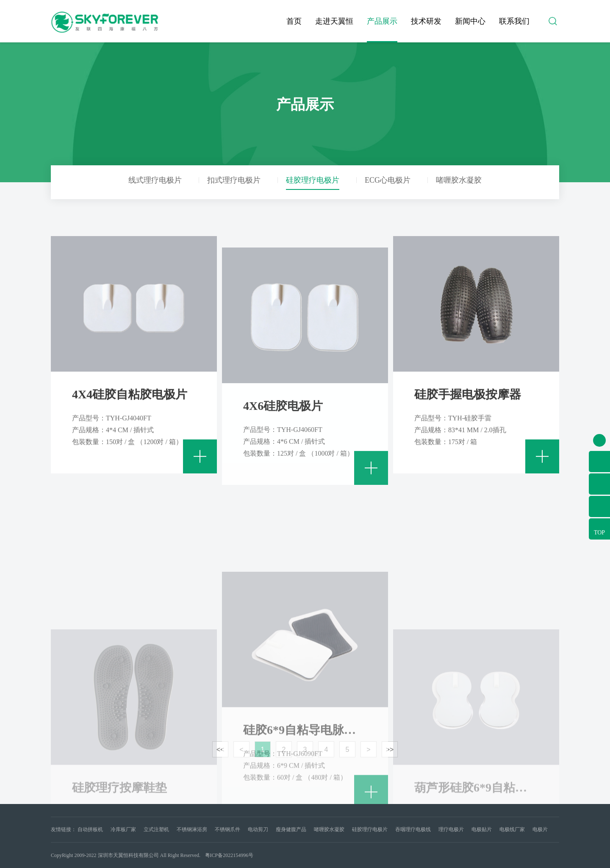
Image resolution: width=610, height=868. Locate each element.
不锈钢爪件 (227, 829)
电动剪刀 (258, 829)
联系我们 (514, 21)
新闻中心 (470, 21)
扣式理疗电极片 (234, 180)
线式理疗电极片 (155, 180)
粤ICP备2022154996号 (229, 855)
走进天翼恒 (334, 21)
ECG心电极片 (388, 180)
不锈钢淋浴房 (192, 829)
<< (220, 750)
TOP (599, 533)
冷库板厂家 (123, 829)
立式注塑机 (156, 829)
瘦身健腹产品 (291, 829)
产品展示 (382, 21)
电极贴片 (482, 829)
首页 (294, 21)
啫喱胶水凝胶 (459, 180)
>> (390, 750)
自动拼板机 (90, 829)
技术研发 (426, 21)
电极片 (540, 829)
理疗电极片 (451, 829)
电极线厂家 (512, 829)
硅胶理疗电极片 (313, 180)
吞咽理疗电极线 (413, 829)
